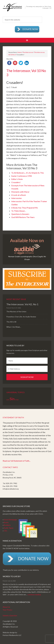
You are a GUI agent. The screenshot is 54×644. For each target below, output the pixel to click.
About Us (6, 607)
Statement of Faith (13, 417)
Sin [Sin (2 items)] (12, 399)
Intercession (16, 198)
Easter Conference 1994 (22, 176)
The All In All (11, 322)
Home (19, 52)
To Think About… (19, 211)
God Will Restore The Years (23, 217)
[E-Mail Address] (27, 369)
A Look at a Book (19, 195)
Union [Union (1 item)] (17, 400)
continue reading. (34, 595)
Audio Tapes (9, 528)
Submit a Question (10, 616)
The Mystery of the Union (16, 312)
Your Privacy (7, 610)
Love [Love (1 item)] (8, 400)
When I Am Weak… (14, 327)
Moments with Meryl (20, 192)
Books (6, 522)
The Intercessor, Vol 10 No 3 (26, 73)
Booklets (7, 525)
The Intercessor (28, 52)
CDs (5, 531)
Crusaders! (16, 182)
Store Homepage (10, 520)
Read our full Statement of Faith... (17, 461)
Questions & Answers (20, 214)
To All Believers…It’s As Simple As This (28, 173)
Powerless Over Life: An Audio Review (21, 317)
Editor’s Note (17, 179)
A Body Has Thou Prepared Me (25, 208)
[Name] (27, 361)
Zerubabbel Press (27, 9)
